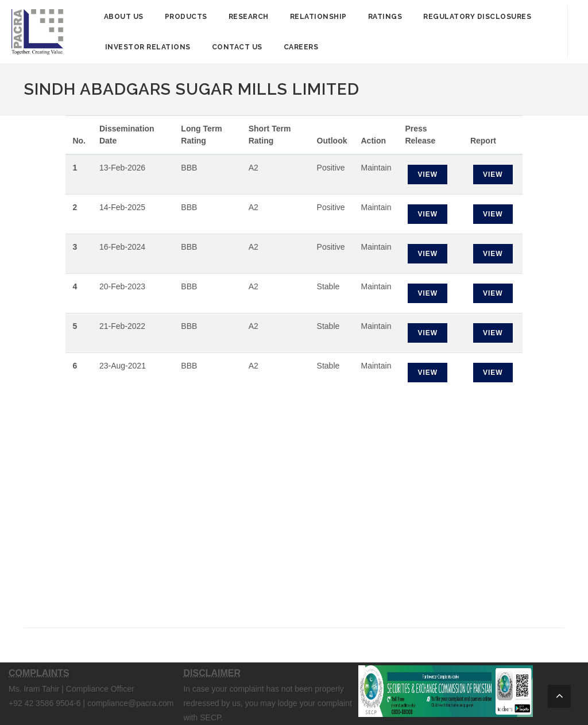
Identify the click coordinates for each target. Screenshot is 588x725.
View (428, 175)
